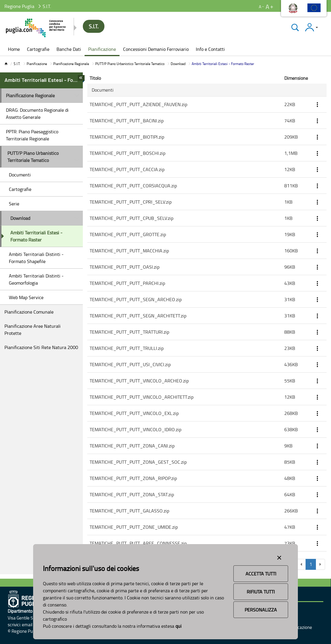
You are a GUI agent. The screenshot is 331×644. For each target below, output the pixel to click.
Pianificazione (37, 64)
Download (178, 64)
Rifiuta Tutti (261, 592)
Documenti (20, 175)
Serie (14, 204)
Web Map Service (26, 297)
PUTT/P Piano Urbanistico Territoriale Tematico (130, 64)
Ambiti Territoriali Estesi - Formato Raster (36, 236)
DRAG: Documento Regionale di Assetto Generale (37, 113)
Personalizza (261, 610)
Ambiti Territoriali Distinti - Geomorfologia (36, 279)
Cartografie (20, 189)
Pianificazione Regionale (71, 64)
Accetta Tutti (261, 574)
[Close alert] (279, 557)
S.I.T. (17, 64)
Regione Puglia (19, 6)
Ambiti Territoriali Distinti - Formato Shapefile (36, 258)
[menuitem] (14, 50)
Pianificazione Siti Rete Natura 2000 (41, 347)
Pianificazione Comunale (29, 312)
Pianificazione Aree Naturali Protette (33, 330)
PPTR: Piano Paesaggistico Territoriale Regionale (32, 135)
